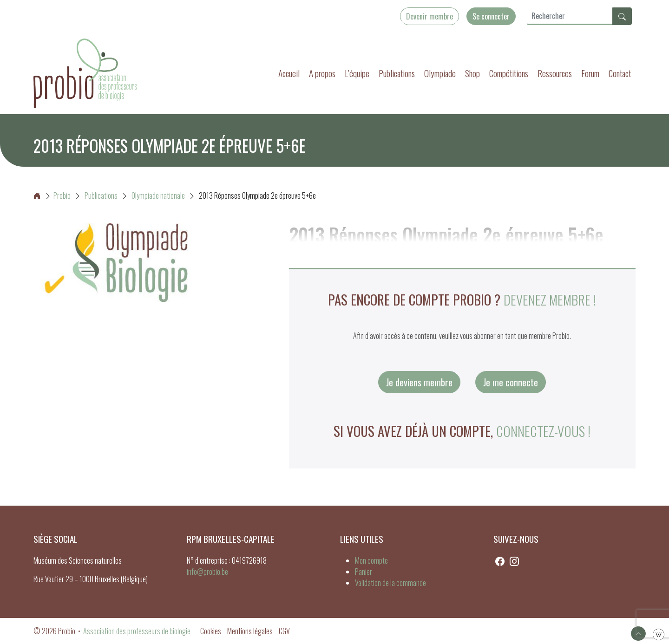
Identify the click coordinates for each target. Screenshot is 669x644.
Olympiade (440, 73)
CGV (284, 631)
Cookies (211, 631)
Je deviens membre (419, 382)
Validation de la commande (390, 583)
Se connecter (491, 16)
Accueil (289, 73)
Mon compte (371, 560)
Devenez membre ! (550, 299)
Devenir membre (430, 16)
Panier (364, 572)
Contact (620, 73)
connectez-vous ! (543, 431)
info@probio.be (207, 572)
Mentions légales (250, 631)
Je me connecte (511, 382)
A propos (322, 73)
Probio (52, 195)
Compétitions (509, 73)
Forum (590, 73)
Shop (472, 73)
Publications (397, 73)
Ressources (555, 73)
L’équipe (357, 73)
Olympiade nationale (158, 195)
